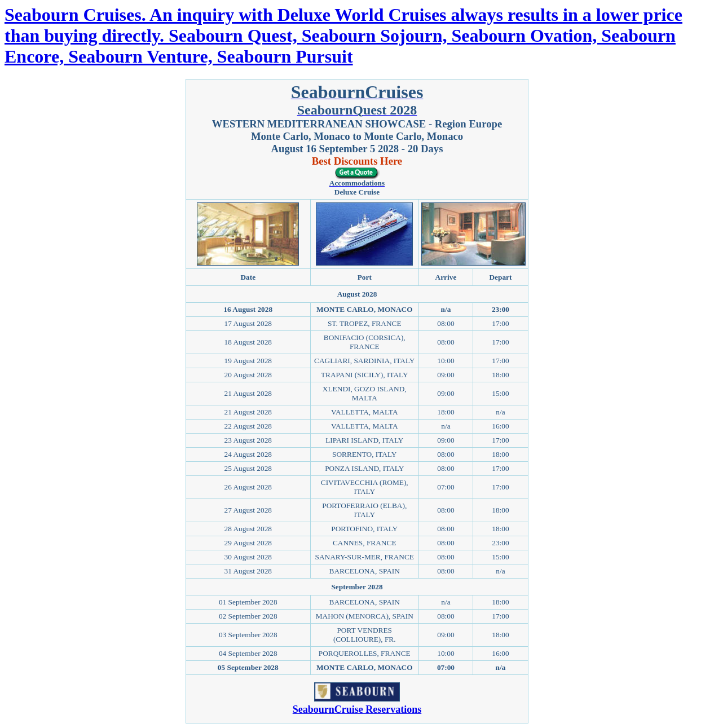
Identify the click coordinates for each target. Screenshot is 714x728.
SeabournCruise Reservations (357, 709)
